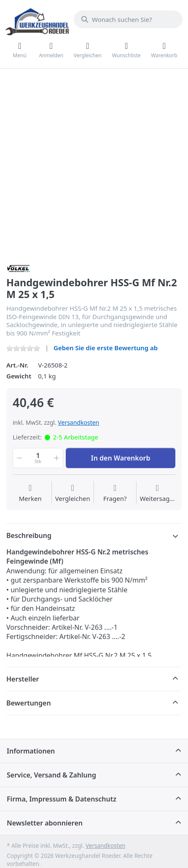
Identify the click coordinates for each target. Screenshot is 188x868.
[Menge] (38, 458)
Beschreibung (29, 535)
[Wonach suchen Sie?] (128, 19)
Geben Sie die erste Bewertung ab (106, 348)
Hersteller (23, 679)
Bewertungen (29, 703)
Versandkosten (78, 422)
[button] (19, 458)
